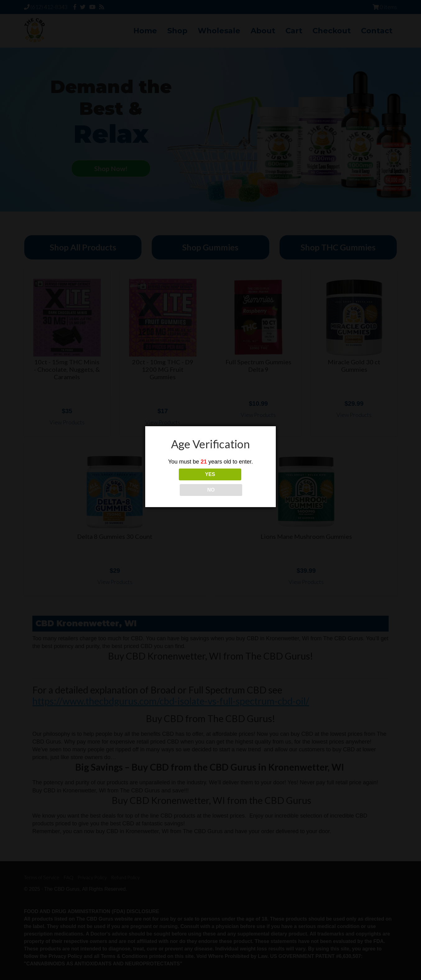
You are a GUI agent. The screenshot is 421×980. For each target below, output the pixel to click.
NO (238, 482)
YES (183, 482)
